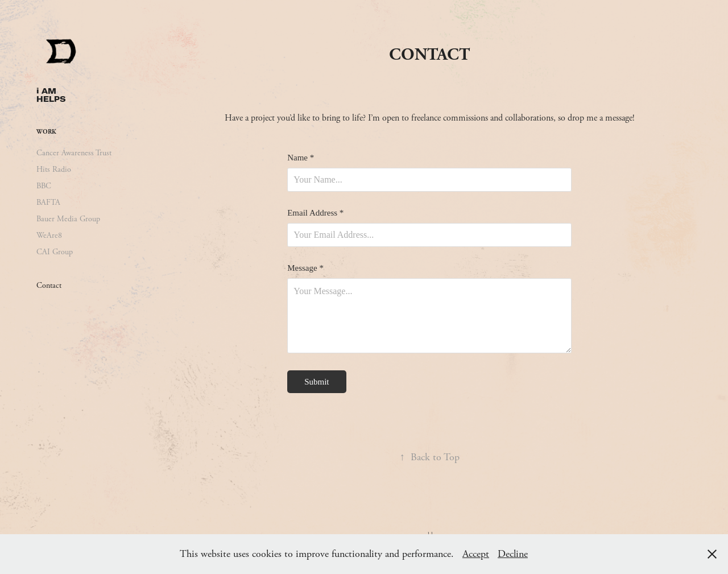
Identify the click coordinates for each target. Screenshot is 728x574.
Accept (476, 554)
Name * (301, 158)
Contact (49, 286)
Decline (513, 554)
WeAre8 (49, 236)
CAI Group (55, 252)
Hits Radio (54, 170)
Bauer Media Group (68, 219)
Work (46, 132)
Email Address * (315, 213)
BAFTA (48, 203)
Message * (305, 268)
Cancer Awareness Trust (74, 153)
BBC (44, 186)
